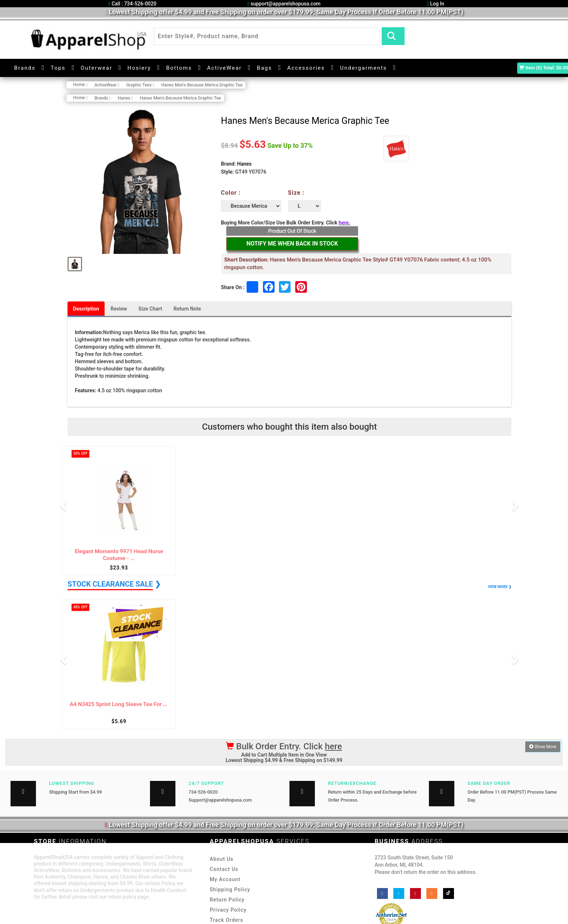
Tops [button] (58, 68)
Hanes (244, 164)
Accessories (306, 68)
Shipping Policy (230, 889)
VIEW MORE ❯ (500, 587)
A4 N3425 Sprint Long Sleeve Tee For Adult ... (119, 704)
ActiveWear (224, 68)
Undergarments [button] (363, 68)
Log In (436, 4)
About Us (221, 859)
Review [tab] (119, 309)
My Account (225, 879)
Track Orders (226, 920)
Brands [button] (25, 68)
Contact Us (224, 869)
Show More (543, 747)
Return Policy (227, 900)
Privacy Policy (228, 910)
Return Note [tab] (188, 309)
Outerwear (96, 68)
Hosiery (139, 68)
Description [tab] (86, 309)
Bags (264, 68)
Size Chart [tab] (151, 309)
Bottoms (179, 68)
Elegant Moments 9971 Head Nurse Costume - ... (119, 555)
